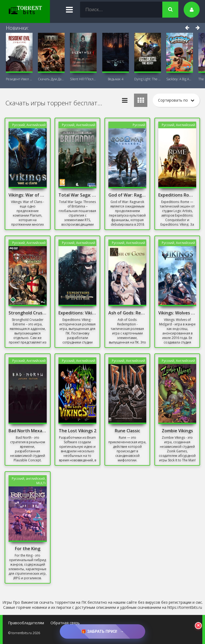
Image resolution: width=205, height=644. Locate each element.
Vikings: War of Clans (27, 195)
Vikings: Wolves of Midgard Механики (177, 313)
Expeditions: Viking (77, 313)
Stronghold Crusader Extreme (27, 313)
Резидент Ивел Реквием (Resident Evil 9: (19, 79)
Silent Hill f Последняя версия (83, 79)
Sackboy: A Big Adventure (180, 79)
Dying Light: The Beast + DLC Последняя (148, 79)
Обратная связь (65, 623)
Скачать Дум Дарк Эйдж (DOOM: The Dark (51, 79)
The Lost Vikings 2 (78, 431)
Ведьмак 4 (116, 79)
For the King (28, 549)
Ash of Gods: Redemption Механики (127, 313)
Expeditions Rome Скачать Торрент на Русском (177, 195)
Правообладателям (26, 623)
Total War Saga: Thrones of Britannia (77, 195)
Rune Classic (127, 431)
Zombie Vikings (177, 431)
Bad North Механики (27, 431)
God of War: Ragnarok (127, 195)
